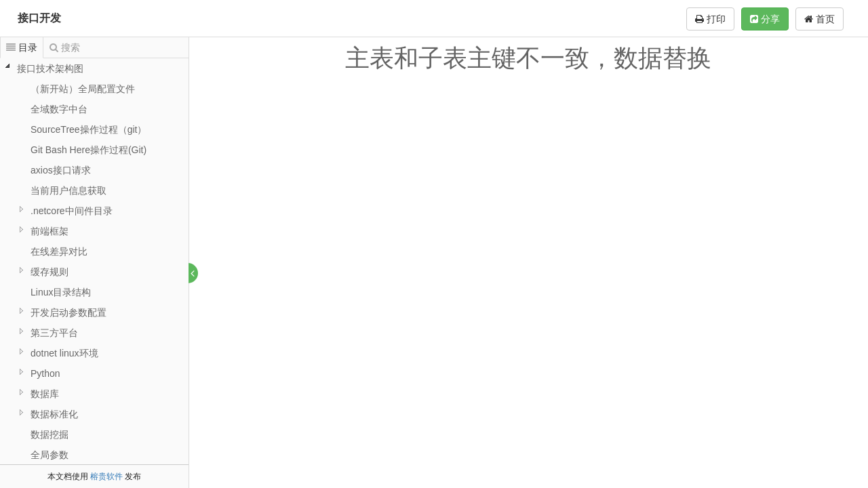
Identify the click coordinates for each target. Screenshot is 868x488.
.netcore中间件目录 (72, 211)
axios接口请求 (61, 170)
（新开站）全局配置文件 (83, 89)
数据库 (45, 394)
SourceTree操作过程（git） (88, 129)
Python (45, 373)
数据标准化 (54, 414)
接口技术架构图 (50, 68)
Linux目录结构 (61, 292)
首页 (820, 19)
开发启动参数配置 (68, 312)
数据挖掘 (50, 434)
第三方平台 (54, 333)
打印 (710, 19)
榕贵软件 (106, 476)
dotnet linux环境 (64, 353)
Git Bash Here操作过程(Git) (88, 150)
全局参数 (50, 455)
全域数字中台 (59, 109)
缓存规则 (50, 272)
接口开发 (39, 18)
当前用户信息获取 (68, 190)
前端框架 (50, 231)
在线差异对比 (59, 251)
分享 (765, 19)
